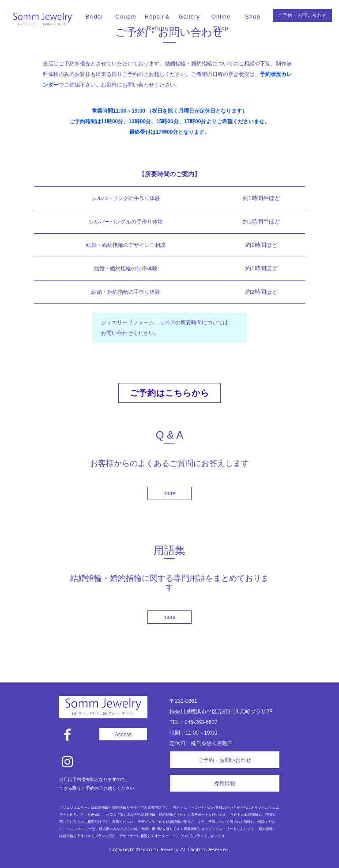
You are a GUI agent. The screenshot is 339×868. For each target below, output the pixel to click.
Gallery (189, 17)
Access (123, 735)
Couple (126, 17)
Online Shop (221, 22)
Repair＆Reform (158, 22)
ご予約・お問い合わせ (302, 15)
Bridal (94, 17)
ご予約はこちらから (169, 393)
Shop (252, 17)
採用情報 (225, 784)
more (169, 493)
